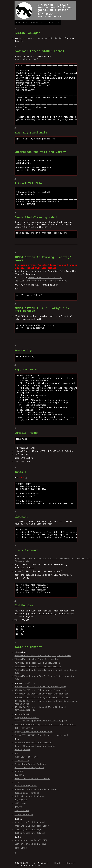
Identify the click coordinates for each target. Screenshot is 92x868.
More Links (21, 848)
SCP (16, 753)
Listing (35, 23)
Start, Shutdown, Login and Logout (35, 746)
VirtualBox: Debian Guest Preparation (37, 659)
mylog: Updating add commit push (34, 732)
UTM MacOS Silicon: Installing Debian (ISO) (40, 687)
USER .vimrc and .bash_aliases (32, 779)
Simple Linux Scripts (27, 793)
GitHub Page (54, 23)
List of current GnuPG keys (30, 844)
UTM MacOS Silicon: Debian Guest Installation (41, 694)
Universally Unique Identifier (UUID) (37, 790)
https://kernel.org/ (26, 59)
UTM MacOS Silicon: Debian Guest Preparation (41, 690)
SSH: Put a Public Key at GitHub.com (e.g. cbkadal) (45, 725)
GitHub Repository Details (30, 833)
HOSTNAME (19, 775)
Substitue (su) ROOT (26, 757)
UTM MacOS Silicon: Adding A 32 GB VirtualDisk (42, 698)
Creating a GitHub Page (28, 830)
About (43, 23)
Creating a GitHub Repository (32, 826)
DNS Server (21, 800)
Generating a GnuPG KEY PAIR (31, 840)
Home (18, 23)
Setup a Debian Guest (27, 718)
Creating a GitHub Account (30, 822)
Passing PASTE (22, 750)
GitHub (26, 23)
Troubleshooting (24, 815)
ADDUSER (19, 772)
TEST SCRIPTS (22, 811)
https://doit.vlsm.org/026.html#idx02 (41, 39)
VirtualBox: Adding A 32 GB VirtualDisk (38, 667)
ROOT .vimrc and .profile (29, 768)
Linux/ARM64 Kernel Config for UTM (46, 281)
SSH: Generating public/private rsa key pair (41, 721)
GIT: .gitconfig (24, 728)
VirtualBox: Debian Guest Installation (37, 663)
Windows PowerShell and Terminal (34, 743)
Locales (19, 782)
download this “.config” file (45, 278)
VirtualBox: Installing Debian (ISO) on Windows (43, 656)
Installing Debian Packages (30, 764)
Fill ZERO (20, 804)
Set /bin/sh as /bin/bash (29, 796)
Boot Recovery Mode (26, 786)
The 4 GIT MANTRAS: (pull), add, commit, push (41, 735)
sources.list (22, 761)
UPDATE (18, 807)
